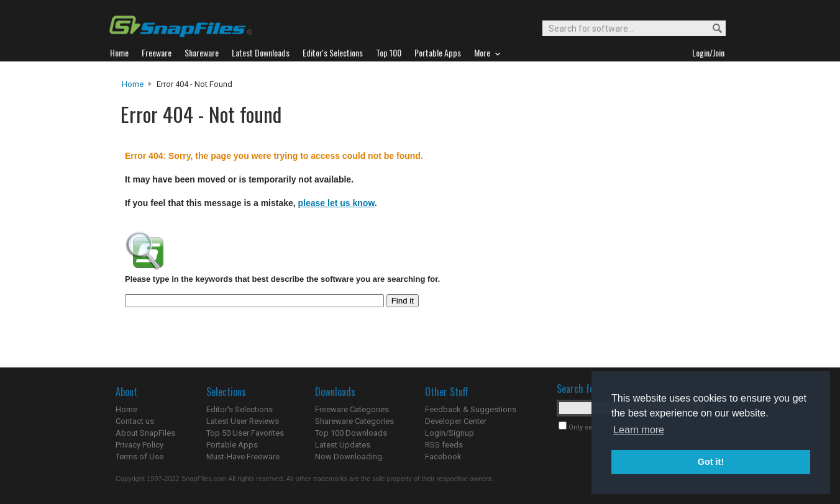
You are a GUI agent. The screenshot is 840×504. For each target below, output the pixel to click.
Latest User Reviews (243, 421)
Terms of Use (139, 457)
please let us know (336, 203)
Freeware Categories (352, 409)
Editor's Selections (240, 409)
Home (133, 84)
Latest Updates (343, 445)
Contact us (135, 421)
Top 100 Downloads (351, 433)
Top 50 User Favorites (245, 433)
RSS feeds (444, 445)
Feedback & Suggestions (471, 409)
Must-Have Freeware (243, 457)
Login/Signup (450, 433)
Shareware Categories (354, 421)
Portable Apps (232, 445)
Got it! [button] (711, 462)
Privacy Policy (139, 445)
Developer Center (456, 421)
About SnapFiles (145, 433)
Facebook (443, 457)
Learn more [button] (639, 430)
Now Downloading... (351, 457)
